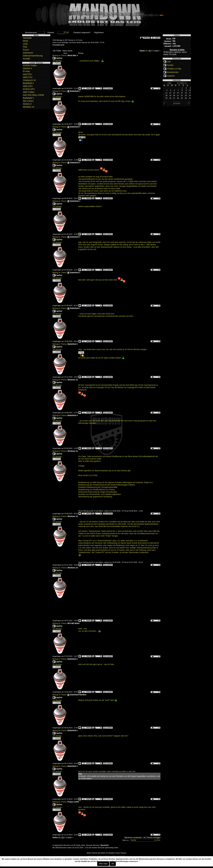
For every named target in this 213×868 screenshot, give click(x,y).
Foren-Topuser (121, 853)
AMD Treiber (29, 92)
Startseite (27, 38)
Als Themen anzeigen (152, 838)
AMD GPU (28, 86)
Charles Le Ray (174, 69)
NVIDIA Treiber (30, 65)
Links (25, 44)
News (26, 41)
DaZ (169, 62)
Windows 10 (29, 107)
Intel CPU (27, 74)
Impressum (28, 53)
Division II (27, 68)
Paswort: (51, 33)
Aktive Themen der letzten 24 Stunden (101, 853)
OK (113, 864)
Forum (26, 50)
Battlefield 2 (28, 83)
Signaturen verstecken (133, 838)
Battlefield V (28, 98)
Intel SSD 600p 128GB (33, 95)
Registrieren (99, 33)
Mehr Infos (103, 864)
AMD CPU (28, 77)
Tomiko (170, 65)
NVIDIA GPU (29, 89)
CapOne (59, 58)
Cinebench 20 (29, 80)
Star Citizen (28, 101)
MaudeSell (105, 845)
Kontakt (26, 59)
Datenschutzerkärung (33, 56)
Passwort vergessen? (82, 33)
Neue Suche (67, 51)
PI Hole (26, 71)
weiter (157, 51)
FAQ (25, 47)
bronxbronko (173, 72)
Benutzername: (31, 33)
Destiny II (27, 104)
